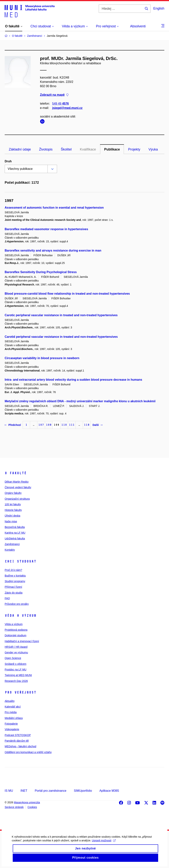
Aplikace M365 (109, 791)
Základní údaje (20, 149)
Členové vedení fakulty (18, 487)
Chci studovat (20, 561)
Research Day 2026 (16, 681)
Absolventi (138, 26)
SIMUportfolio (83, 791)
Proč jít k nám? (13, 570)
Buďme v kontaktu (15, 576)
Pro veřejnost (20, 692)
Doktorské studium (16, 635)
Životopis (46, 149)
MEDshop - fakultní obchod (20, 746)
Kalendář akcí (13, 707)
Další (97, 425)
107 (41, 425)
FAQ (7, 598)
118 (87, 425)
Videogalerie (12, 729)
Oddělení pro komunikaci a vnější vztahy (28, 752)
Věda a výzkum (20, 616)
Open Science (13, 658)
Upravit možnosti (103, 846)
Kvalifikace (88, 149)
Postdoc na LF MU (16, 670)
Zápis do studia (14, 593)
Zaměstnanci (12, 544)
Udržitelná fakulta (15, 538)
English (159, 8)
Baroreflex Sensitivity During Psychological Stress (41, 272)
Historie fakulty (13, 510)
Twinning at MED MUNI (18, 675)
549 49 (60, 104)
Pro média (11, 712)
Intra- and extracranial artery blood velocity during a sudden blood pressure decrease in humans (73, 380)
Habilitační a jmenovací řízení (22, 641)
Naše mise (11, 521)
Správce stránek (14, 807)
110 (64, 425)
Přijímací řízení (13, 587)
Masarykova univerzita (27, 802)
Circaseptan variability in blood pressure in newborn (42, 358)
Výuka (153, 149)
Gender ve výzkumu (16, 652)
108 (49, 425)
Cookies (32, 807)
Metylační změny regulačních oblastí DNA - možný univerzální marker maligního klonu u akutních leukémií (80, 401)
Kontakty (10, 550)
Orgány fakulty (13, 493)
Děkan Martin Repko (17, 482)
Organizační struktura (17, 499)
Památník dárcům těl (17, 741)
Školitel (66, 149)
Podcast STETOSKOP (18, 735)
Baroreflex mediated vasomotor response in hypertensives (46, 229)
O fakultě (16, 473)
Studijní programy (15, 581)
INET (24, 791)
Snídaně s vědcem (16, 664)
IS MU (9, 791)
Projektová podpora (16, 630)
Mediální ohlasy (14, 718)
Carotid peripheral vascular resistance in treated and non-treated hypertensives (61, 337)
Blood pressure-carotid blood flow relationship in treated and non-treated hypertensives (67, 294)
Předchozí (13, 425)
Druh (8, 161)
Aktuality (10, 701)
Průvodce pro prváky (17, 604)
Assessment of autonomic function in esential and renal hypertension (54, 208)
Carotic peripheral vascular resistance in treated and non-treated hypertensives (61, 315)
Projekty (134, 149)
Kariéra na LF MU (15, 533)
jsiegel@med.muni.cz (67, 108)
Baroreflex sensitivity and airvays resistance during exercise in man (53, 251)
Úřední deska (12, 516)
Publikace (112, 149)
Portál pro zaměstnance (51, 791)
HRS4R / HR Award (16, 647)
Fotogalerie (11, 724)
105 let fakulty (13, 504)
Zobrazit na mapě (54, 95)
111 (72, 425)
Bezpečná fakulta (15, 527)
